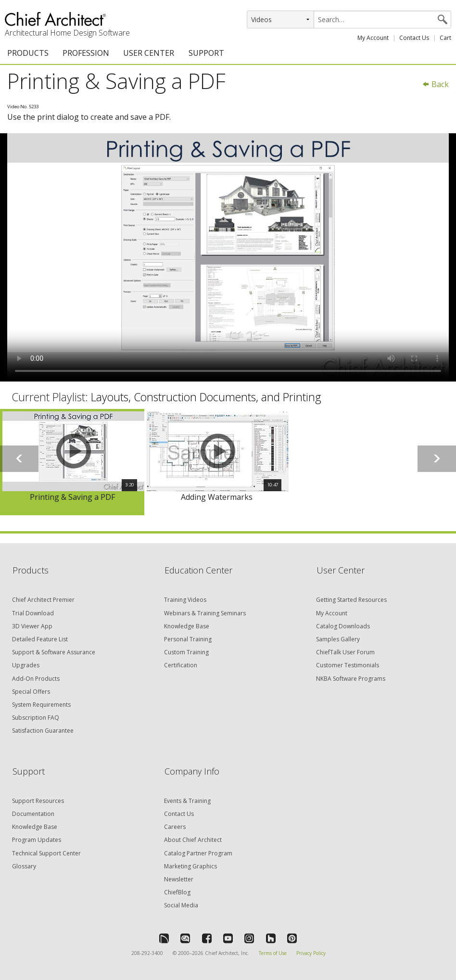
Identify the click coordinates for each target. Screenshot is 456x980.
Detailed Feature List (40, 639)
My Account (373, 38)
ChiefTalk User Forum (345, 652)
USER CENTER (149, 53)
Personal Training (188, 639)
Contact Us (414, 38)
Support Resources (38, 801)
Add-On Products (36, 679)
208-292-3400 (147, 953)
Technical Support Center (46, 853)
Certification (181, 665)
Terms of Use (273, 953)
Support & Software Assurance (54, 652)
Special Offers (31, 692)
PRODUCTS (28, 53)
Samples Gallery (338, 639)
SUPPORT (206, 53)
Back (435, 84)
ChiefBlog (177, 892)
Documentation (33, 814)
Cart (445, 38)
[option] (72, 462)
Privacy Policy (311, 953)
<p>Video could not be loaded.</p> (228, 257)
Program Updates (37, 840)
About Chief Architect (193, 840)
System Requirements (41, 705)
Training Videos (185, 600)
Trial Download (33, 613)
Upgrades (26, 665)
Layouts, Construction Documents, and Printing (206, 397)
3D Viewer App (32, 626)
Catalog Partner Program (198, 853)
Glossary (24, 866)
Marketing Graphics (190, 866)
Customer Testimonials (348, 665)
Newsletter (179, 879)
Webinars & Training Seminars (205, 613)
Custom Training (186, 652)
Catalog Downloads (343, 626)
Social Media (181, 905)
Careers (175, 827)
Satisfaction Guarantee (43, 731)
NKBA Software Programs (351, 679)
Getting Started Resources (351, 600)
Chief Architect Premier (43, 600)
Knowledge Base (187, 626)
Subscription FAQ (36, 718)
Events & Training (187, 801)
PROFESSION (86, 53)
